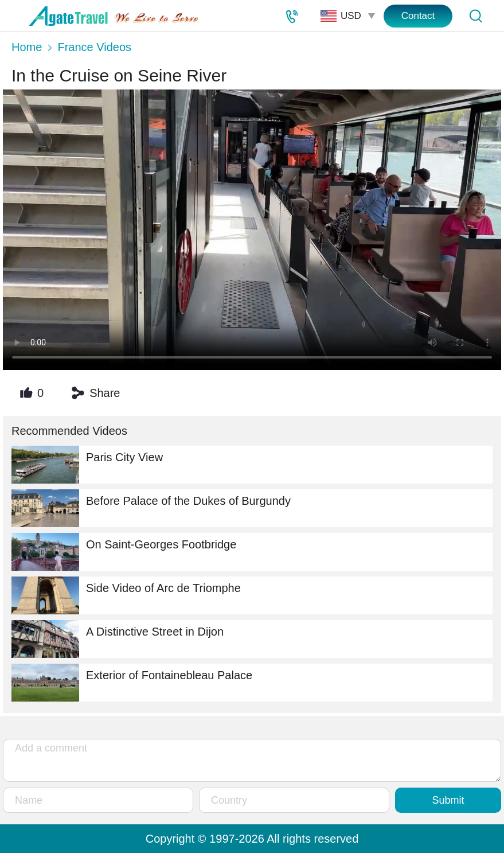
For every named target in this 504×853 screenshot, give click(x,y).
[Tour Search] (475, 16)
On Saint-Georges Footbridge (124, 552)
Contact (418, 16)
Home (27, 47)
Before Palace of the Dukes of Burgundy (151, 508)
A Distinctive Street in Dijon (118, 639)
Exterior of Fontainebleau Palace (132, 683)
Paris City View (87, 465)
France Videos (94, 47)
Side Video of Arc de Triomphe (126, 595)
